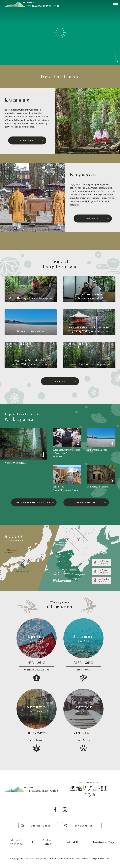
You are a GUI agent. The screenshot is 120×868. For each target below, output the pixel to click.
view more (59, 381)
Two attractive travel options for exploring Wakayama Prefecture (89, 329)
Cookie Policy (47, 842)
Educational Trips (103, 842)
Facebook (55, 810)
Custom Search (41, 826)
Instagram (65, 810)
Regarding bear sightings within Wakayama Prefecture (31, 362)
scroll (118, 60)
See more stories (85, 502)
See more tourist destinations (33, 502)
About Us (73, 842)
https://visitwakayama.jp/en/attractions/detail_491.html (26, 460)
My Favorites (84, 826)
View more (27, 141)
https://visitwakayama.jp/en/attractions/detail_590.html (67, 443)
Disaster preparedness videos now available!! (90, 296)
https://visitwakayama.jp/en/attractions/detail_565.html (67, 478)
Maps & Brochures (16, 842)
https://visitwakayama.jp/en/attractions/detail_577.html (101, 478)
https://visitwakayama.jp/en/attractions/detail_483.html (101, 443)
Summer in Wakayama (30, 331)
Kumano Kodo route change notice (89, 364)
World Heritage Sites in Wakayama (31, 298)
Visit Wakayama (32, 5)
